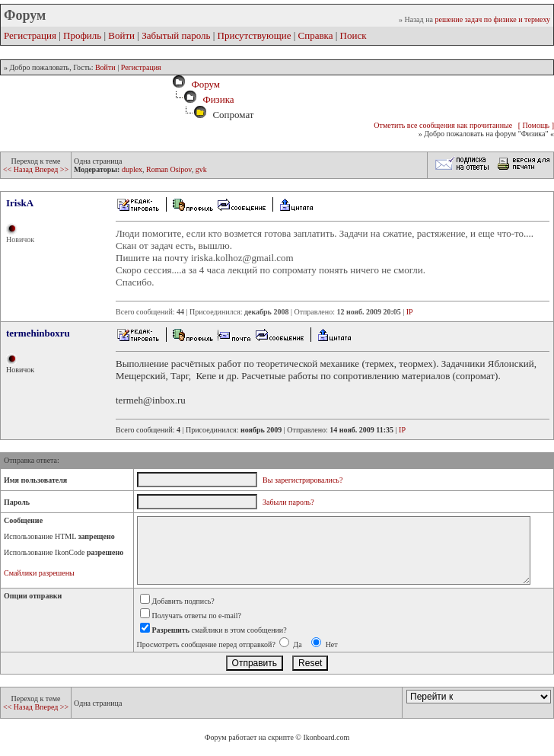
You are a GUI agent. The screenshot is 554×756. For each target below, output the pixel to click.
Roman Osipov (169, 169)
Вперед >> (51, 169)
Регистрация (30, 35)
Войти (121, 35)
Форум (203, 84)
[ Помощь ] (536, 125)
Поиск (353, 35)
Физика (218, 99)
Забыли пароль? (288, 502)
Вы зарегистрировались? (302, 480)
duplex (132, 169)
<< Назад (19, 169)
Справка (316, 35)
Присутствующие (255, 35)
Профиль (82, 35)
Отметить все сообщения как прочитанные (443, 125)
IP (410, 312)
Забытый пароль (176, 35)
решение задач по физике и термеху (492, 19)
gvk (201, 169)
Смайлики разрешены (39, 573)
